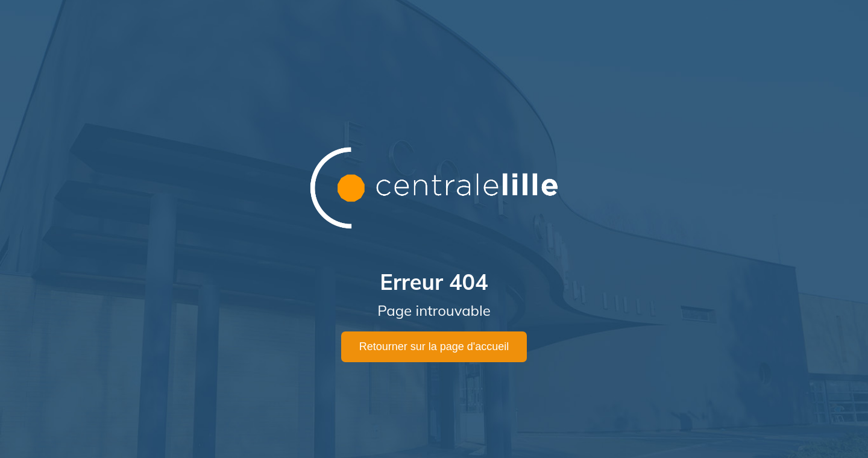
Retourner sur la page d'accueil (434, 347)
